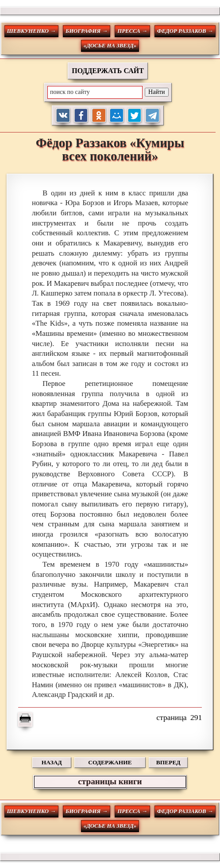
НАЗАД (52, 762)
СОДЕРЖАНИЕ (110, 762)
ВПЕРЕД (168, 762)
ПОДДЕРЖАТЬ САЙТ (108, 71)
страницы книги (110, 781)
